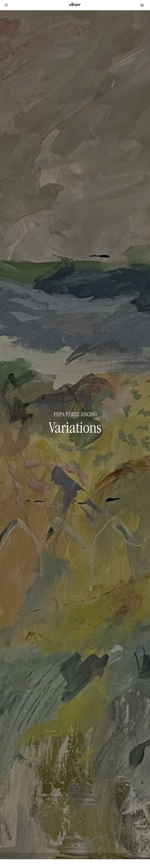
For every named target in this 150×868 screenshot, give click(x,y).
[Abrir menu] (6, 5)
